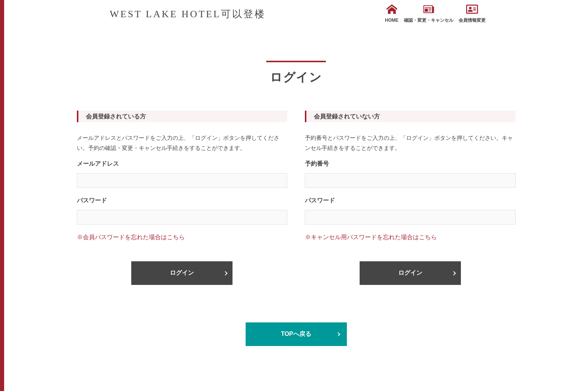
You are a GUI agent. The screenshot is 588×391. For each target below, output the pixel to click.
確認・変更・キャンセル (429, 13)
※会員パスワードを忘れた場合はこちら (131, 237)
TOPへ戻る (296, 334)
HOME (392, 13)
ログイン (182, 273)
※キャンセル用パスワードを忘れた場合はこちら (371, 237)
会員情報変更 (472, 13)
